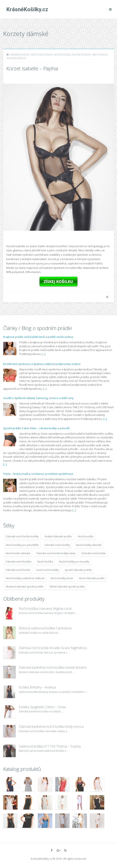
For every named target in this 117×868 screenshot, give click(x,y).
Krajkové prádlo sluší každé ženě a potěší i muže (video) (38, 337)
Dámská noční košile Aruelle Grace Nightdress (53, 648)
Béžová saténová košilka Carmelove (45, 628)
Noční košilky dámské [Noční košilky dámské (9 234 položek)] (89, 545)
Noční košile (63, 55)
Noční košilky (82, 55)
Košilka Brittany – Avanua (37, 687)
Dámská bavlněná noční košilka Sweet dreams (53, 667)
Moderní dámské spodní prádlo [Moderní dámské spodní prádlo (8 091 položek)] (25, 587)
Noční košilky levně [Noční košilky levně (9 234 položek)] (62, 578)
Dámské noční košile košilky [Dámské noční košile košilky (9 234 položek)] (22, 536)
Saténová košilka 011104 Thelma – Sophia (50, 746)
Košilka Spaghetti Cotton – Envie (42, 707)
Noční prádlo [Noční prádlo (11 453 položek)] (86, 536)
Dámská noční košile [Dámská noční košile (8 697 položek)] (18, 570)
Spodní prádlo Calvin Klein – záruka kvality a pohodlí (36, 428)
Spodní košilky (17, 58)
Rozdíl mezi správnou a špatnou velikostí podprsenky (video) (42, 364)
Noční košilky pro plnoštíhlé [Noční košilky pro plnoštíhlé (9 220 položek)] (22, 545)
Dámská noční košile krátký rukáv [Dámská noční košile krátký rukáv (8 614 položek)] (56, 553)
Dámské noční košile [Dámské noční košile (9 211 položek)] (94, 553)
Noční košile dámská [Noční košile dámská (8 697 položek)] (18, 553)
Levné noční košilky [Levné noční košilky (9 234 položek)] (47, 570)
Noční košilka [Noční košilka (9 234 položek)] (45, 562)
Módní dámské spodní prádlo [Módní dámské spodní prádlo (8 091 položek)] (67, 587)
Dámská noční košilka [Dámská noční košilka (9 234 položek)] (19, 562)
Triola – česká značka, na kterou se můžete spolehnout (38, 474)
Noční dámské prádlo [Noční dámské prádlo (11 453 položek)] (92, 578)
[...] (44, 354)
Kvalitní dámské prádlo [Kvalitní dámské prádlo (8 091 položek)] (58, 536)
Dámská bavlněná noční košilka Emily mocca (51, 727)
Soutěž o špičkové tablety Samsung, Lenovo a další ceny (38, 398)
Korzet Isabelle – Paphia (32, 68)
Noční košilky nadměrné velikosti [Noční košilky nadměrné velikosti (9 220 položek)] (25, 578)
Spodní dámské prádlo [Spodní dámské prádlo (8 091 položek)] (78, 570)
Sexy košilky (100, 55)
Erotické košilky (42, 55)
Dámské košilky (20, 55)
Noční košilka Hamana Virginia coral (45, 609)
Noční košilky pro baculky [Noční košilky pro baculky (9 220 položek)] (74, 562)
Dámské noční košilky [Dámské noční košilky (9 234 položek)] (57, 545)
